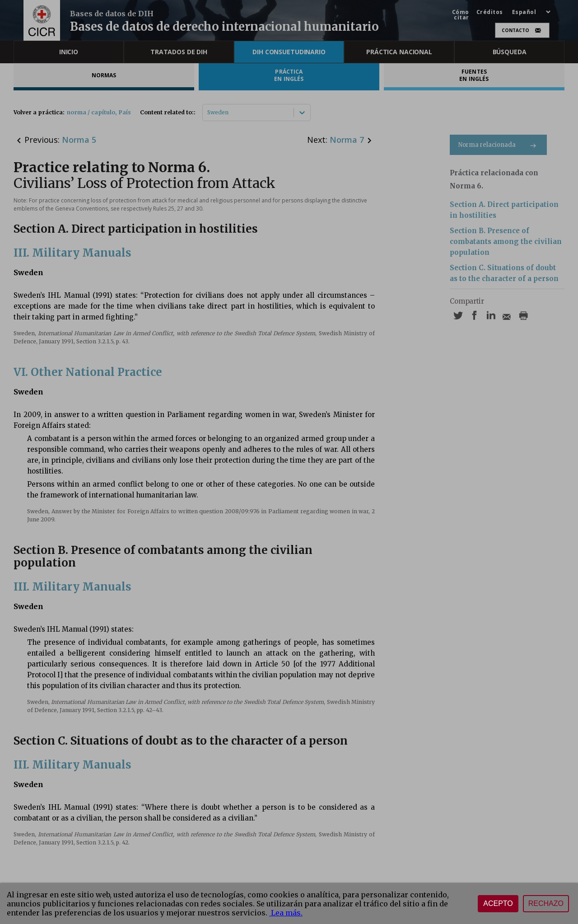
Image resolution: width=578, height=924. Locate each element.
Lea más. (286, 913)
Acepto (498, 903)
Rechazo (546, 903)
